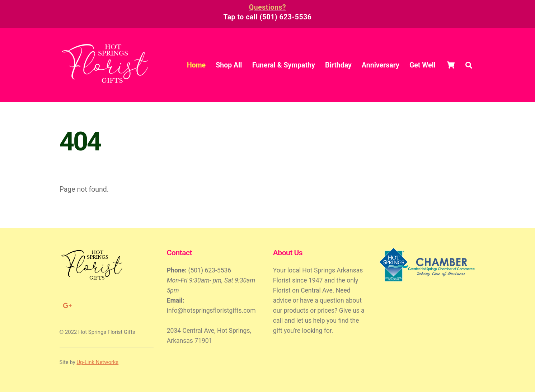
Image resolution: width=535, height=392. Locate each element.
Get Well (423, 65)
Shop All (229, 65)
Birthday (338, 65)
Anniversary (381, 65)
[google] (67, 305)
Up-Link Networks (98, 362)
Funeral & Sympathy (284, 65)
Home (196, 65)
